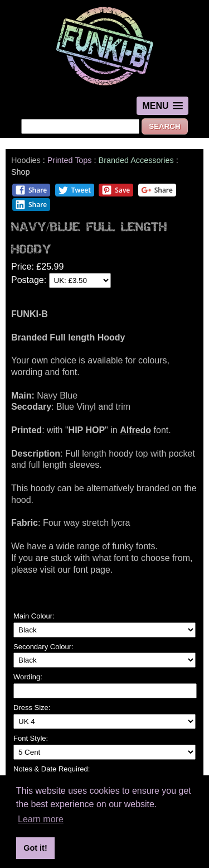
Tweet (74, 190)
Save (116, 190)
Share (31, 190)
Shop (21, 172)
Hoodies (26, 160)
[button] (162, 106)
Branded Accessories (136, 160)
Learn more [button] (41, 819)
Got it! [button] (35, 848)
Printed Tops (70, 160)
